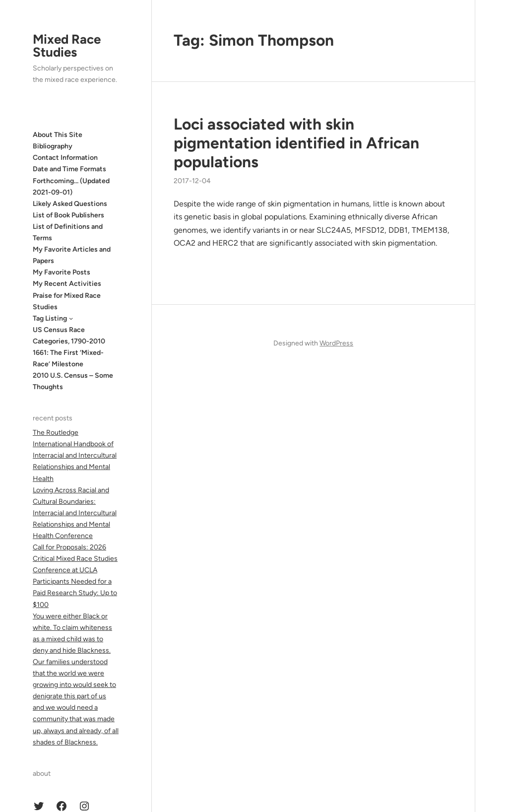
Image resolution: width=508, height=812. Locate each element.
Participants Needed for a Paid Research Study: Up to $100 (75, 593)
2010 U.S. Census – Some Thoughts (73, 381)
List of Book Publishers (68, 215)
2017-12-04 (192, 181)
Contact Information (65, 158)
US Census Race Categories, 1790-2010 (69, 336)
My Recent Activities (67, 284)
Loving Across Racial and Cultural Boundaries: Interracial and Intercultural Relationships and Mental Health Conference (75, 513)
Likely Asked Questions (70, 204)
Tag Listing (50, 318)
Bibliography (53, 146)
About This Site (58, 135)
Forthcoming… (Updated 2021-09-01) (71, 187)
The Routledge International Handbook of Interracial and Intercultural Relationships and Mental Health (75, 455)
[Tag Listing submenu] (71, 318)
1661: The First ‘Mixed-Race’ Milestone (68, 358)
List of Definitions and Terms (68, 232)
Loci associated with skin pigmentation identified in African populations (296, 143)
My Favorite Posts (62, 272)
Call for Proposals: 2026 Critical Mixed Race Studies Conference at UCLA (75, 559)
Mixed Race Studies (67, 46)
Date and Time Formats (69, 169)
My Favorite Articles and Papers (72, 255)
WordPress (336, 343)
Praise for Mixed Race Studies (67, 301)
